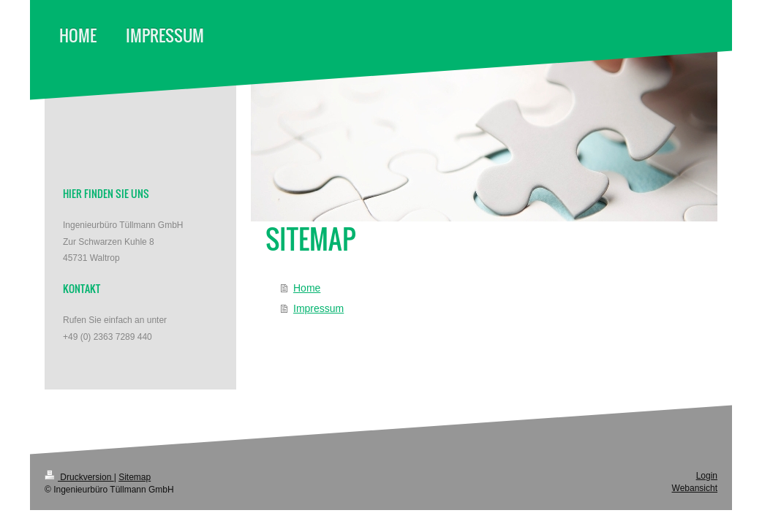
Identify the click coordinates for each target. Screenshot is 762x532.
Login (707, 476)
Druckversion (79, 477)
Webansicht (695, 488)
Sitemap (135, 477)
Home (307, 288)
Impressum (318, 308)
